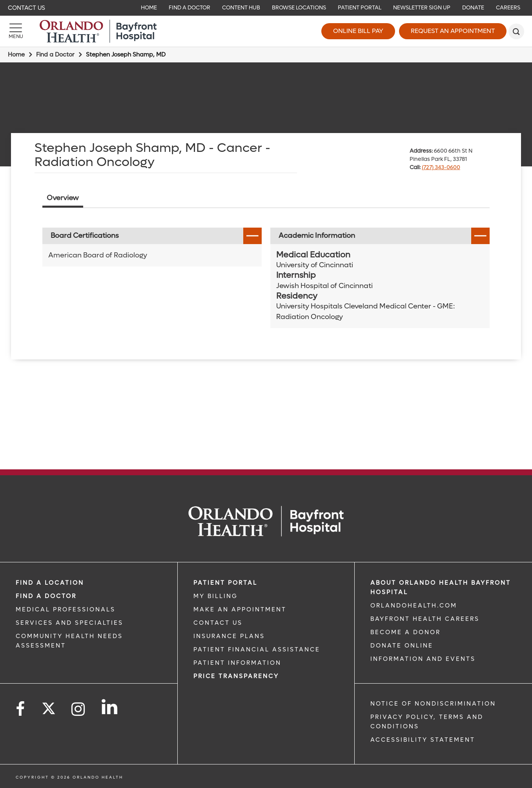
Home (16, 55)
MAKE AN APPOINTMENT (240, 609)
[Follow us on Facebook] (21, 709)
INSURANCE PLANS (229, 636)
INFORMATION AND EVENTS (423, 659)
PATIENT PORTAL (225, 583)
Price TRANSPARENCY (236, 676)
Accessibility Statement (423, 740)
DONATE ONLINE (402, 646)
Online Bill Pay (358, 31)
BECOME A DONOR (405, 632)
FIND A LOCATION (50, 583)
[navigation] (266, 8)
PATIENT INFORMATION (237, 663)
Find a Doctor (55, 55)
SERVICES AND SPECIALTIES (69, 623)
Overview (63, 198)
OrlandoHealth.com (414, 606)
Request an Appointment (453, 31)
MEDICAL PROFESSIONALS (66, 609)
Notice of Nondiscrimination (433, 704)
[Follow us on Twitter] (49, 706)
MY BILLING (216, 596)
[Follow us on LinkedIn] (110, 707)
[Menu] (16, 31)
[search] (516, 31)
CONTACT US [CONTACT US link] (218, 623)
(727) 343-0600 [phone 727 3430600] (441, 167)
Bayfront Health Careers (425, 619)
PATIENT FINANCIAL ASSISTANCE (257, 649)
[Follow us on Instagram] (79, 709)
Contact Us (26, 8)
